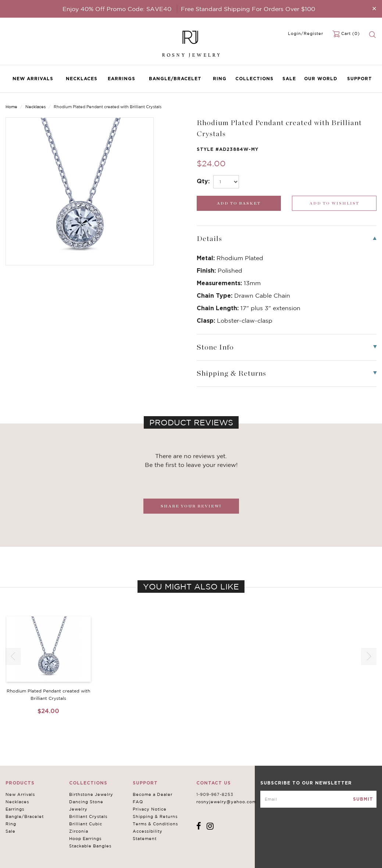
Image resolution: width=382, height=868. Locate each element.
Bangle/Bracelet (175, 79)
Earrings (122, 79)
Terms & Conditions (155, 824)
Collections (254, 79)
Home (11, 107)
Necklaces (82, 79)
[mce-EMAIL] (318, 799)
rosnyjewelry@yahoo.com (226, 802)
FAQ (138, 802)
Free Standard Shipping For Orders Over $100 (248, 9)
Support (360, 79)
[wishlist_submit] (334, 203)
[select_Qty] (226, 182)
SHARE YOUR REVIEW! (191, 506)
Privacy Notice (150, 809)
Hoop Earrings (85, 839)
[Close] (374, 8)
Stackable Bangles (90, 846)
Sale (289, 79)
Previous (347, 107)
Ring (220, 79)
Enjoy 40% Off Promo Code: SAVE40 (117, 9)
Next (370, 107)
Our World (321, 79)
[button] (369, 656)
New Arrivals (33, 79)
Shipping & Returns (155, 816)
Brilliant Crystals (88, 816)
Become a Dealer (153, 794)
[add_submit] (239, 203)
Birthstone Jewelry (91, 794)
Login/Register (306, 33)
